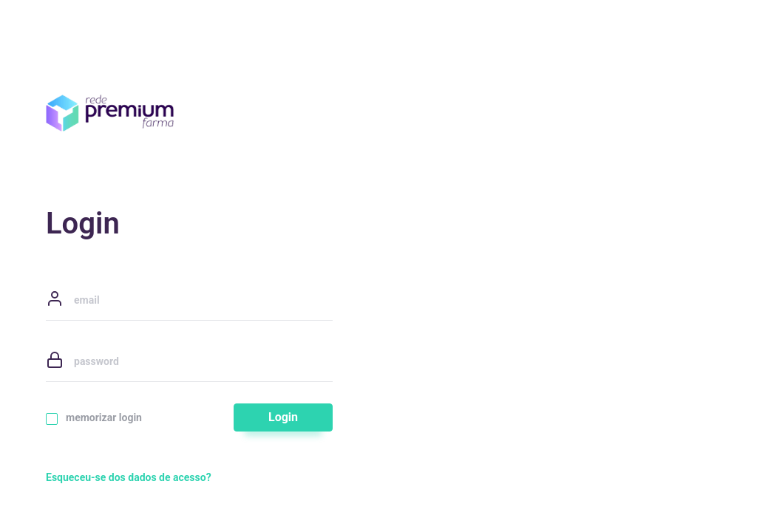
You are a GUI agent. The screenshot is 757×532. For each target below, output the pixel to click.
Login (283, 417)
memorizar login (94, 418)
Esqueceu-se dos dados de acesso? (129, 477)
